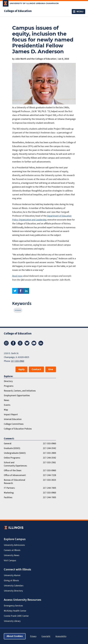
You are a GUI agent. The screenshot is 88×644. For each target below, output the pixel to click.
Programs (9, 386)
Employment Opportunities (17, 396)
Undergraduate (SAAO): (15, 453)
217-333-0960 (18, 361)
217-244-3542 (49, 448)
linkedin (26, 291)
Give (51, 369)
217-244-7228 (49, 475)
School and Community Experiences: (16, 464)
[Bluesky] (27, 345)
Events (7, 405)
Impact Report (11, 415)
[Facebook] (13, 345)
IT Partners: (9, 488)
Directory (8, 381)
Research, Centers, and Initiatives (20, 391)
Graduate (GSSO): (12, 448)
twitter (15, 291)
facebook (21, 291)
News (7, 400)
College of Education (18, 11)
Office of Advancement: (15, 475)
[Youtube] (34, 345)
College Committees (14, 424)
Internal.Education (13, 419)
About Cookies (15, 636)
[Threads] (20, 345)
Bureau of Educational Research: (14, 482)
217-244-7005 (49, 488)
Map (6, 410)
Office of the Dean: (13, 470)
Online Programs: (12, 458)
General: (8, 444)
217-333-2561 (49, 463)
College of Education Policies (18, 429)
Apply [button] (21, 369)
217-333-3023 (49, 480)
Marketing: (9, 493)
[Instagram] (6, 345)
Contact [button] (36, 369)
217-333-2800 (49, 453)
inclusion (18, 310)
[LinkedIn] (41, 345)
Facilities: (8, 497)
